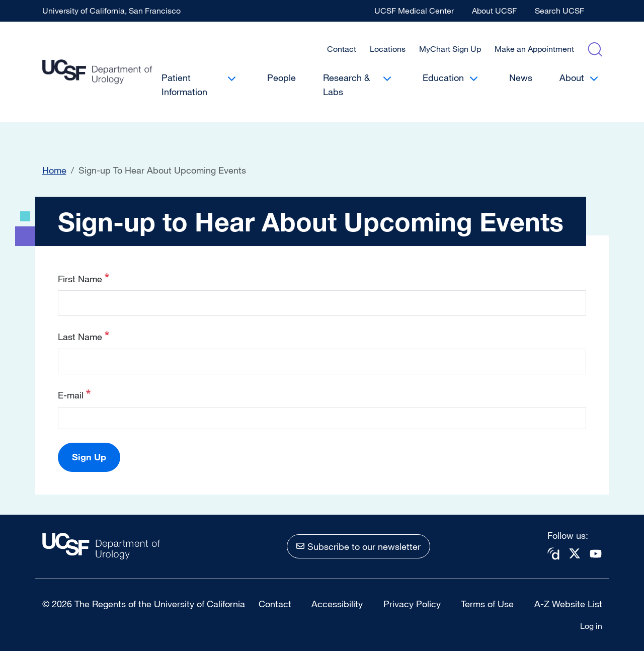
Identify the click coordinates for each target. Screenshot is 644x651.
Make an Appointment (534, 49)
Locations (388, 49)
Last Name (80, 337)
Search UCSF (559, 11)
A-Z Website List (568, 604)
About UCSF (494, 11)
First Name (80, 279)
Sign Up (89, 457)
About (572, 77)
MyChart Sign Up (450, 49)
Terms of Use (487, 604)
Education (443, 77)
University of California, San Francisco (111, 11)
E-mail (71, 395)
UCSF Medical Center (414, 11)
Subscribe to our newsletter (364, 546)
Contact (342, 49)
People (281, 77)
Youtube (596, 554)
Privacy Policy (412, 604)
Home (54, 170)
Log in (591, 626)
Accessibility (337, 604)
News (521, 77)
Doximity (553, 554)
